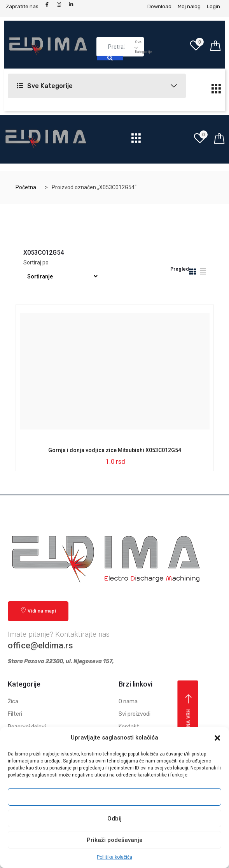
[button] (217, 738)
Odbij (114, 819)
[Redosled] (61, 276)
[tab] (192, 273)
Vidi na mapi (38, 610)
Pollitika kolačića (114, 857)
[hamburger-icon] (216, 91)
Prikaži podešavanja (115, 840)
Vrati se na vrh (189, 722)
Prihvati (115, 797)
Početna (26, 187)
